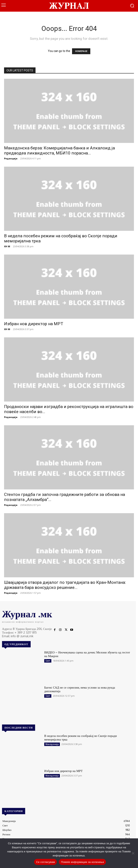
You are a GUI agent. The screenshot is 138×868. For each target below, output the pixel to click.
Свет (48, 661)
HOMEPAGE (81, 51)
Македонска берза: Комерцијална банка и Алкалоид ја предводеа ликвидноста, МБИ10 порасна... (59, 151)
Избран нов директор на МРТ (34, 324)
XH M (7, 246)
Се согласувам (46, 862)
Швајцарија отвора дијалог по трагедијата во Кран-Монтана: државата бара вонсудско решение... (65, 585)
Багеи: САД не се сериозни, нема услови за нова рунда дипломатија (80, 689)
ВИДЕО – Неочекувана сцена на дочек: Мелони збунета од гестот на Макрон (87, 654)
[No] (133, 853)
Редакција (11, 158)
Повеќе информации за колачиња (82, 862)
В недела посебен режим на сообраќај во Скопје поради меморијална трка (80, 738)
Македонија (52, 744)
